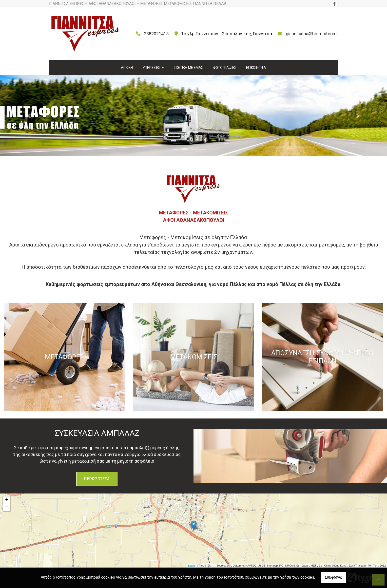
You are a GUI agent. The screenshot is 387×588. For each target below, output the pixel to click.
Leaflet (192, 566)
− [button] (7, 508)
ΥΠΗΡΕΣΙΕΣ (152, 68)
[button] (29, 116)
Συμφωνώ (334, 577)
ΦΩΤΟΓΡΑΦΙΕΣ (225, 68)
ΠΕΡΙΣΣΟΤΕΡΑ (97, 479)
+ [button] (7, 500)
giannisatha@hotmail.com (311, 34)
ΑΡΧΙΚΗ (127, 68)
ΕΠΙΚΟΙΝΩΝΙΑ (256, 68)
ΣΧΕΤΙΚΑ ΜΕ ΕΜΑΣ (188, 68)
